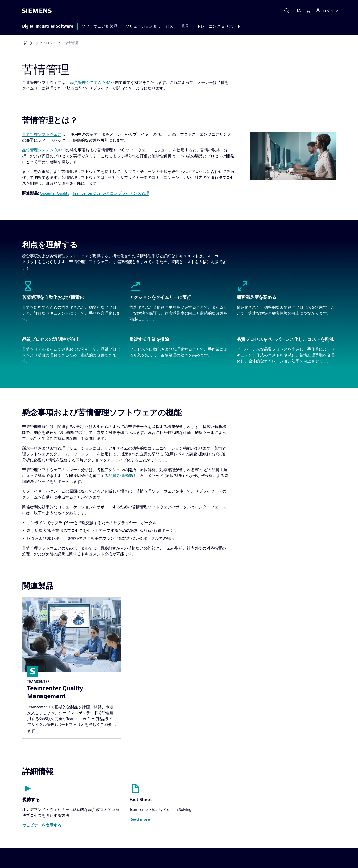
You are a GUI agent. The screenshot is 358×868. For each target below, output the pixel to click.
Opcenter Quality (55, 193)
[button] (42, 825)
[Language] (298, 11)
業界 (185, 26)
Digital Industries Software (48, 26)
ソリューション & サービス (149, 26)
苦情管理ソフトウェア (42, 134)
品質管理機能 (120, 476)
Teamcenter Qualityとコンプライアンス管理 (111, 193)
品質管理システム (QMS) (92, 82)
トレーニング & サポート (219, 26)
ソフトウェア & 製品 (99, 26)
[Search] (287, 11)
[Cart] (308, 11)
